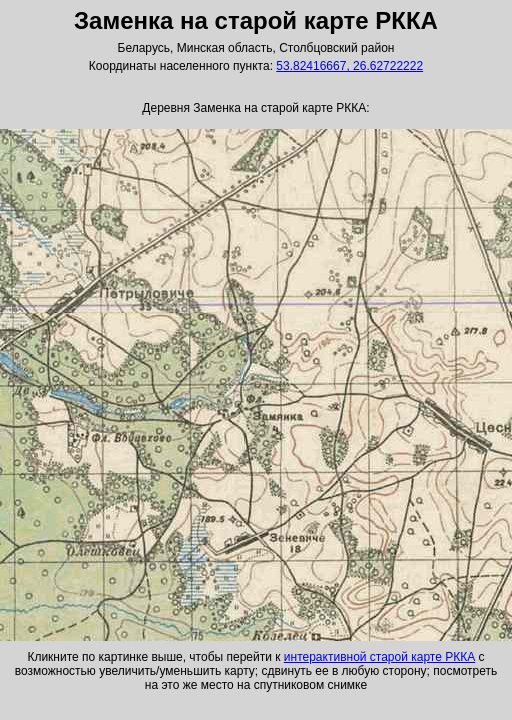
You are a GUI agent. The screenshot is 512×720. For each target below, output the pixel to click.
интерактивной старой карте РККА (379, 657)
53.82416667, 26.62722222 (349, 66)
